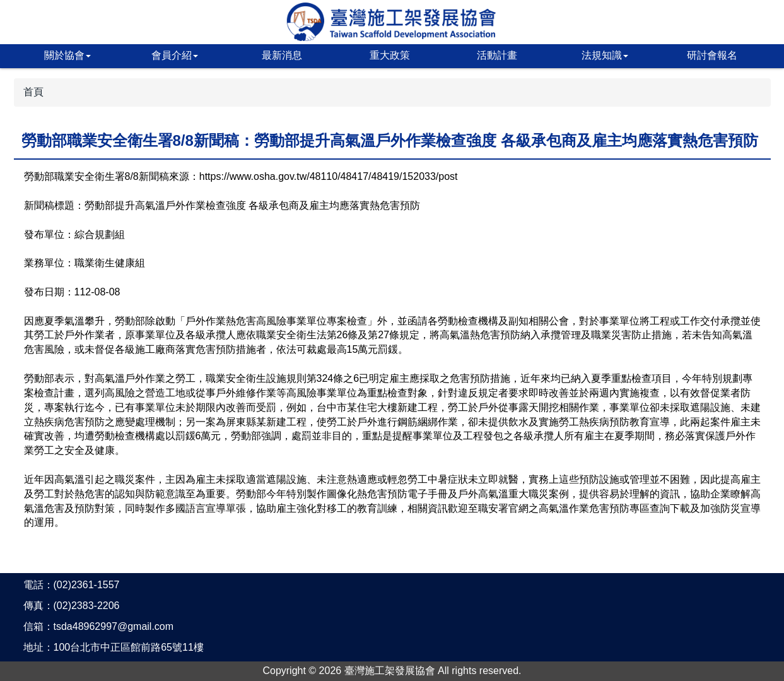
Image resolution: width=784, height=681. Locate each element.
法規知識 (605, 55)
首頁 (33, 92)
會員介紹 (175, 55)
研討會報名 (712, 55)
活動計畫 (497, 55)
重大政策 (390, 55)
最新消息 (282, 55)
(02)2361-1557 (87, 585)
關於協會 (67, 55)
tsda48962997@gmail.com (114, 626)
